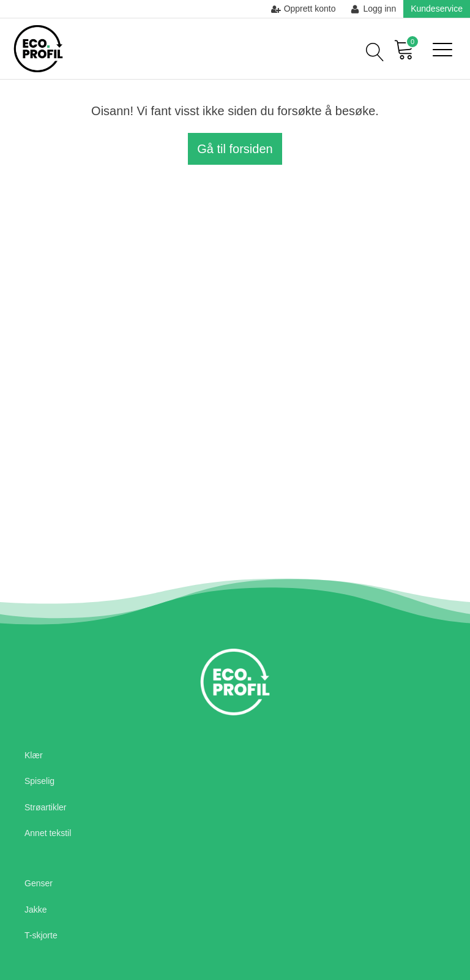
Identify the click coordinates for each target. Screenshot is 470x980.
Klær (34, 755)
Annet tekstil (48, 833)
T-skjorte (41, 935)
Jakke (36, 910)
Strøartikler (45, 807)
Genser (39, 883)
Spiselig (39, 781)
